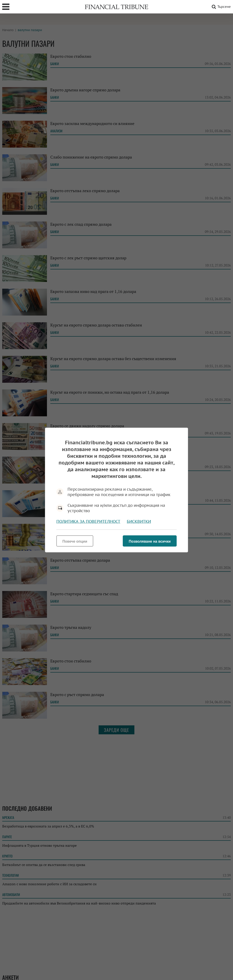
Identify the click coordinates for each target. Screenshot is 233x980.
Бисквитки (139, 521)
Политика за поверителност (88, 521)
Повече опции (75, 541)
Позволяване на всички (150, 541)
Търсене (220, 7)
